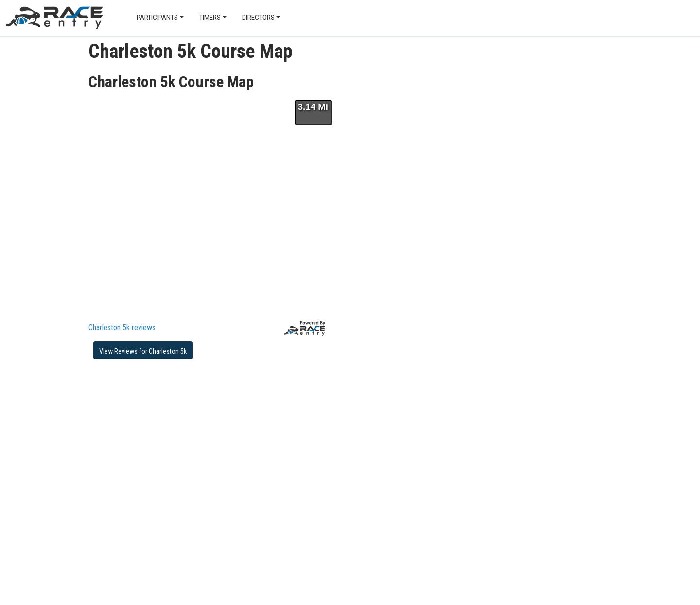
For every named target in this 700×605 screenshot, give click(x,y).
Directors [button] (258, 18)
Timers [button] (210, 18)
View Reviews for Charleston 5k (143, 351)
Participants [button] (157, 18)
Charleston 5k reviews (122, 328)
